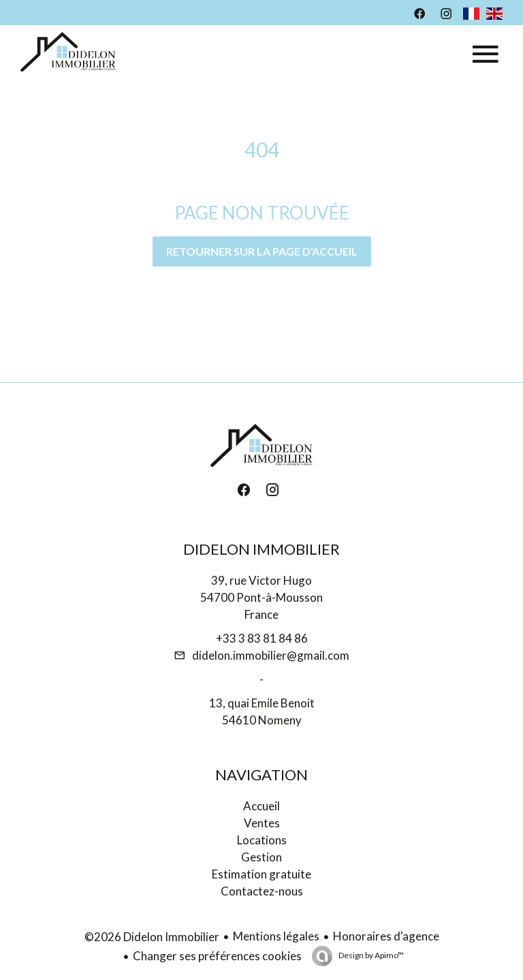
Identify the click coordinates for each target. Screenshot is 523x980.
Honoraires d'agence (386, 936)
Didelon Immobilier (261, 549)
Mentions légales (276, 936)
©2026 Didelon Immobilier (152, 937)
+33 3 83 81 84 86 (262, 638)
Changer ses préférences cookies (217, 956)
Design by (370, 955)
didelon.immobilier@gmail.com (271, 655)
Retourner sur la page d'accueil (262, 251)
